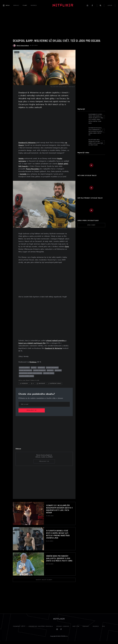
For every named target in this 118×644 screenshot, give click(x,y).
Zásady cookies (63, 629)
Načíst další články (44, 582)
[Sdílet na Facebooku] (24, 386)
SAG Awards (23, 169)
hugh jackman (53, 370)
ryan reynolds (26, 373)
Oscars (58, 373)
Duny (27, 252)
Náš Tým (76, 629)
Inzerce (96, 629)
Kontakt (86, 629)
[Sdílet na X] (33, 386)
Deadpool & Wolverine (27, 143)
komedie (24, 177)
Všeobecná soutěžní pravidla (41, 629)
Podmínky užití (19, 629)
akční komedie (40, 373)
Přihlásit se (32, 413)
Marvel (51, 373)
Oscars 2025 (49, 375)
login (110, 5)
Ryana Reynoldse (33, 171)
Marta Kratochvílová (23, 46)
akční (34, 370)
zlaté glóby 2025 (27, 378)
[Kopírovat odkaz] (55, 386)
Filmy (17, 52)
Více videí (91, 225)
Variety (21, 161)
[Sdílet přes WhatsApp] (41, 386)
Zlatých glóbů (63, 166)
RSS (104, 629)
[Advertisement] (44, 125)
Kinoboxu (33, 364)
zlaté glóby (25, 370)
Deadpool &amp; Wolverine (31, 375)
